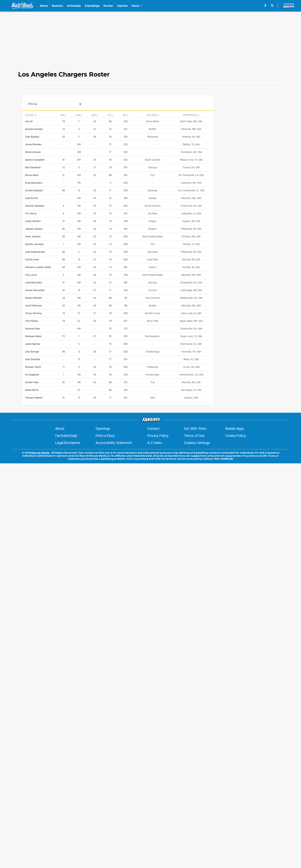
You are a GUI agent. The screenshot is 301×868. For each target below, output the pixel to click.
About (60, 833)
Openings (103, 833)
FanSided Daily (66, 840)
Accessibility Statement (114, 847)
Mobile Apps (235, 833)
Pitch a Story (105, 840)
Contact (153, 833)
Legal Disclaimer (68, 847)
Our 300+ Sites (195, 833)
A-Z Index (155, 847)
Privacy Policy (158, 840)
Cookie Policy (236, 840)
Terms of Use (194, 840)
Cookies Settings (197, 847)
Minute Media (40, 857)
